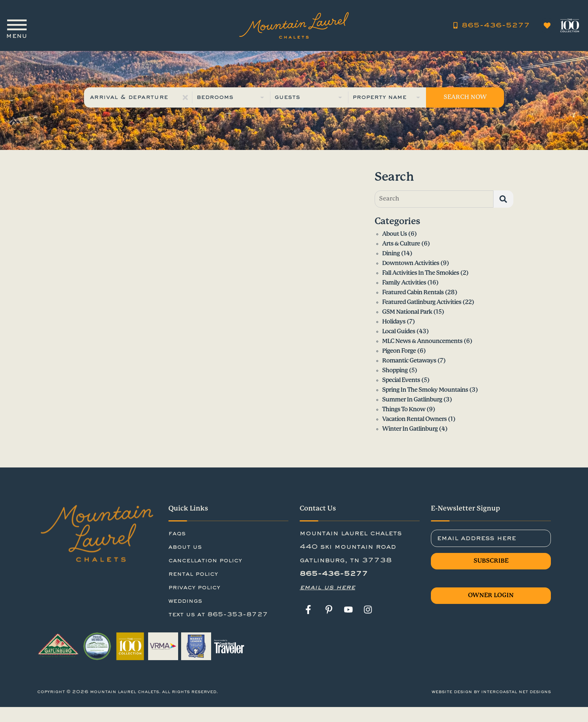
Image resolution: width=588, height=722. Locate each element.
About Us (394, 234)
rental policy (193, 574)
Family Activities (404, 283)
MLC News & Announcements (422, 341)
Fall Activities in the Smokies (421, 273)
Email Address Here (476, 538)
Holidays (394, 322)
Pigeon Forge (399, 351)
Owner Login (491, 595)
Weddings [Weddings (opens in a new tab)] (185, 601)
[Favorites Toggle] (547, 22)
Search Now (465, 97)
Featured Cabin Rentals (413, 293)
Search (389, 199)
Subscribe (491, 561)
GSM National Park (407, 312)
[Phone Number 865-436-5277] (492, 22)
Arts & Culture (401, 244)
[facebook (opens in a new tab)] (309, 610)
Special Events (401, 380)
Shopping (395, 371)
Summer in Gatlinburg (412, 400)
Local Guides (399, 332)
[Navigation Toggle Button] (16, 22)
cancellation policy (205, 561)
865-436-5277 (334, 574)
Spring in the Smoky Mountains (425, 390)
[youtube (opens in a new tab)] (348, 610)
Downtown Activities (411, 263)
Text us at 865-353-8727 (218, 615)
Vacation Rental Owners (414, 419)
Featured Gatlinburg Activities (422, 302)
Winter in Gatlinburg (410, 429)
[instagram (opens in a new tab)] (368, 610)
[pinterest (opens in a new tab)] (329, 610)
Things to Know (404, 410)
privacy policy (194, 588)
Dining (391, 254)
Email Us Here (327, 587)
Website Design (452, 692)
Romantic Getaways (409, 361)
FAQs (177, 534)
